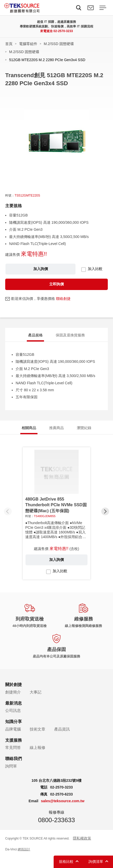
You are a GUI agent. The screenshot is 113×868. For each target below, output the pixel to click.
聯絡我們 (91, 8)
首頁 (9, 44)
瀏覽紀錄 (84, 428)
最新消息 (14, 703)
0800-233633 (56, 820)
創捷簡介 (13, 692)
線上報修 (37, 747)
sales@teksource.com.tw (63, 801)
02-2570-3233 (63, 31)
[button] (105, 511)
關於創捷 (14, 685)
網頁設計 (24, 849)
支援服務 (14, 740)
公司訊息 (13, 710)
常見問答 (13, 747)
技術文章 (37, 729)
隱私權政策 (82, 838)
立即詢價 (56, 284)
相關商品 (29, 428)
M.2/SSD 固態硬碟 (59, 44)
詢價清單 (96, 862)
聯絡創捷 (63, 299)
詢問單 (11, 766)
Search (79, 8)
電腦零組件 (28, 44)
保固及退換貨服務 (70, 335)
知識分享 (14, 722)
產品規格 (35, 335)
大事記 (36, 692)
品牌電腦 (13, 729)
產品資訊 (62, 729)
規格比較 (66, 862)
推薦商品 (56, 428)
